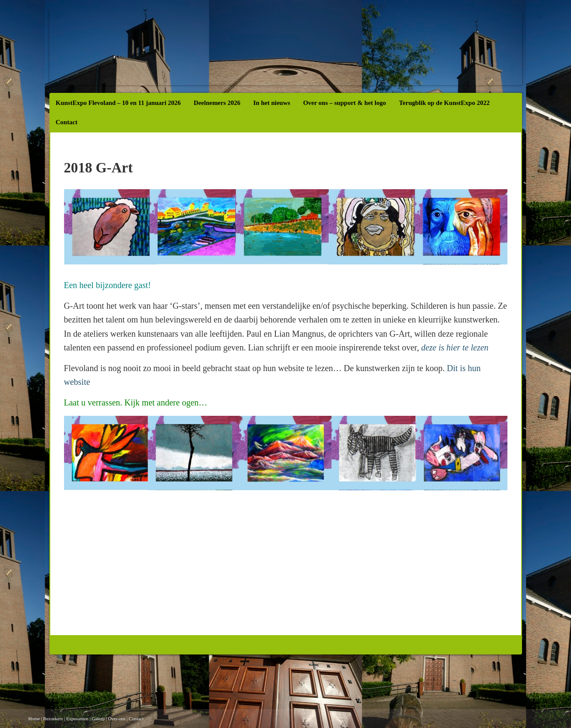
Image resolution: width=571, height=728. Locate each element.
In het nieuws (272, 103)
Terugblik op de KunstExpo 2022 (444, 103)
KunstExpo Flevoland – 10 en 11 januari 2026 (118, 103)
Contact (67, 122)
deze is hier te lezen (455, 347)
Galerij (98, 719)
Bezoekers (53, 719)
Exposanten (77, 719)
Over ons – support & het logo (344, 103)
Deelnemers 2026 (217, 103)
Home (34, 719)
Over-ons (117, 719)
